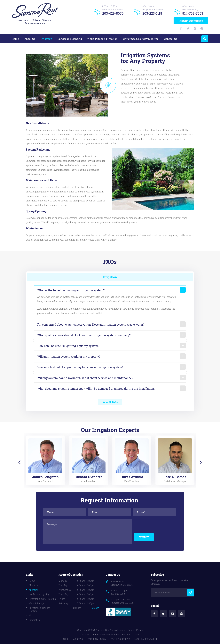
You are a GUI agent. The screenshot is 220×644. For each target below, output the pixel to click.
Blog (31, 615)
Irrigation (47, 39)
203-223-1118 (152, 13)
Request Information (191, 21)
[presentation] (155, 525)
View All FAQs (110, 402)
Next (201, 462)
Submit (144, 537)
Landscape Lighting (70, 39)
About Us (30, 39)
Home (15, 39)
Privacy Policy (135, 630)
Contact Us (171, 39)
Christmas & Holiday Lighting (141, 39)
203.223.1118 (133, 635)
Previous (19, 462)
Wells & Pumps (36, 603)
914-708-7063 (193, 13)
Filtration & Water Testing (42, 599)
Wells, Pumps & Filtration (102, 39)
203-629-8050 (113, 13)
